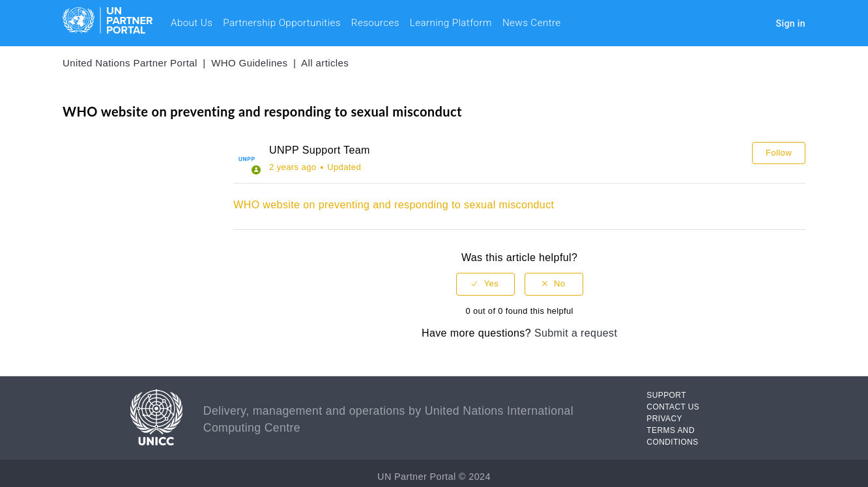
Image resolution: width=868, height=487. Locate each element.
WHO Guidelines (249, 63)
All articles (325, 63)
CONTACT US (673, 407)
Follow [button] (779, 153)
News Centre (532, 23)
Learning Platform (451, 23)
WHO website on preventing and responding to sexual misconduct (394, 205)
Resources (375, 23)
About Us (192, 23)
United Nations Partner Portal (130, 63)
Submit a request (576, 333)
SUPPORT (666, 395)
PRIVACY (664, 419)
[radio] (485, 284)
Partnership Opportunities (282, 23)
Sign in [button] (791, 23)
